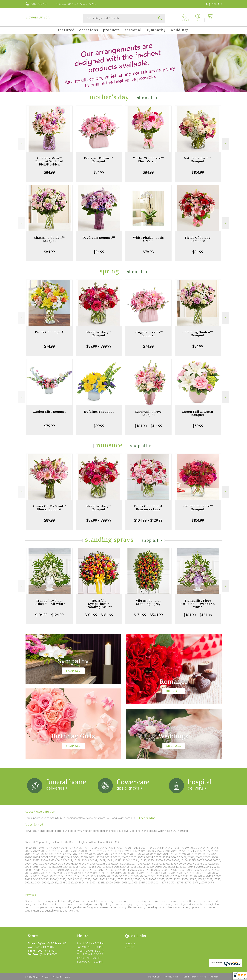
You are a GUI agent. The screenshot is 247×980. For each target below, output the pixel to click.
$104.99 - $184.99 (99, 615)
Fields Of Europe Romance (198, 239)
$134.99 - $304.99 (148, 615)
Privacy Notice (172, 977)
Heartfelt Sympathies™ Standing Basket (99, 604)
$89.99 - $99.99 (99, 346)
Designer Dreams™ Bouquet (99, 160)
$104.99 (198, 172)
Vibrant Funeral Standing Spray (148, 602)
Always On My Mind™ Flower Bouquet (49, 508)
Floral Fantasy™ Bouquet (99, 334)
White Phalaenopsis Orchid (148, 239)
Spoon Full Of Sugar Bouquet (198, 413)
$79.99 (49, 426)
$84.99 (49, 172)
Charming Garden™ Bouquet (49, 239)
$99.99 (99, 426)
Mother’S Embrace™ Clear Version (148, 160)
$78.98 (148, 252)
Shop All (146, 98)
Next (226, 144)
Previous (21, 144)
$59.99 (198, 426)
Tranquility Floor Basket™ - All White (49, 602)
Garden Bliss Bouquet (49, 412)
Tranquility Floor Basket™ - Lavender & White (198, 604)
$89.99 (49, 520)
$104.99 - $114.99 (148, 426)
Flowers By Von (38, 17)
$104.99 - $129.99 (148, 520)
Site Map (214, 977)
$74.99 (99, 172)
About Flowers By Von (40, 812)
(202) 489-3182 (39, 4)
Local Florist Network (195, 977)
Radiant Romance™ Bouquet (198, 508)
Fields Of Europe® (49, 332)
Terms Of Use (153, 977)
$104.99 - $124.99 (49, 615)
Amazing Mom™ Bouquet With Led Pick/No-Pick (49, 161)
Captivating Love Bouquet (148, 413)
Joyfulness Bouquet (99, 412)
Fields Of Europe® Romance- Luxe (148, 508)
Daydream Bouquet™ (99, 238)
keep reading (147, 818)
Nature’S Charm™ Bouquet (198, 160)
